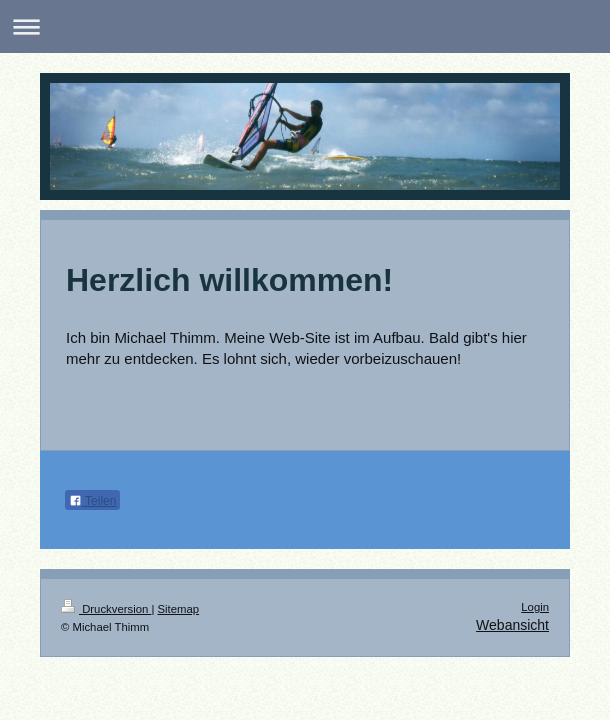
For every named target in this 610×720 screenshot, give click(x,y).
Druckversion (106, 609)
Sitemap (179, 609)
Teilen (92, 501)
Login (535, 607)
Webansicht (512, 625)
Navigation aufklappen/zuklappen (305, 26)
